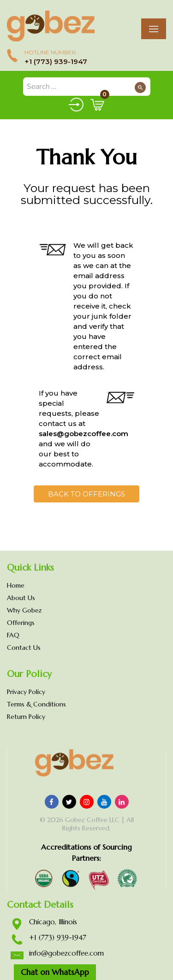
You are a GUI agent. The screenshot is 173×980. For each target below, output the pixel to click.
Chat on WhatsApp (55, 972)
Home (16, 585)
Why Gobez (24, 610)
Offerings (21, 623)
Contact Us (24, 647)
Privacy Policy (26, 692)
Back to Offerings (86, 494)
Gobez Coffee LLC (92, 820)
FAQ (13, 635)
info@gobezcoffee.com (66, 953)
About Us (21, 598)
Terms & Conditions (36, 704)
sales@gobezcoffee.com (84, 434)
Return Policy (26, 717)
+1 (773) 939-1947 (56, 61)
